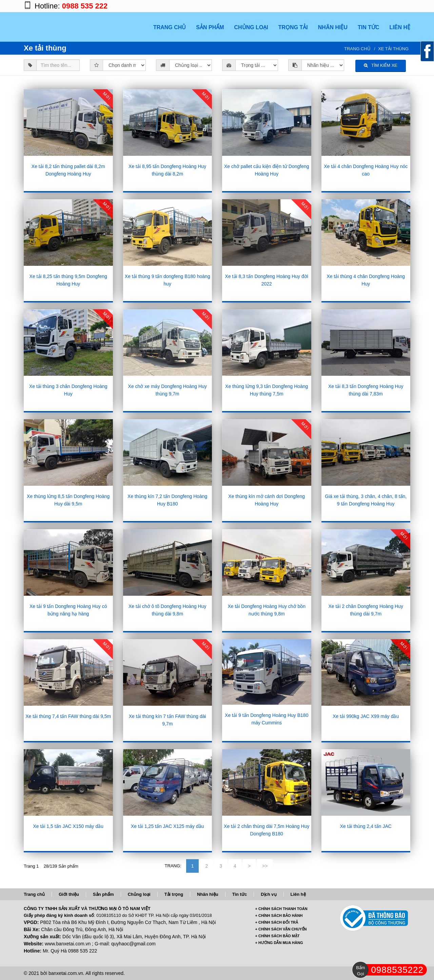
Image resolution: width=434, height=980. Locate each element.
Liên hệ (298, 894)
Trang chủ (357, 49)
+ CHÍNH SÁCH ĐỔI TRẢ (277, 922)
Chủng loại (139, 894)
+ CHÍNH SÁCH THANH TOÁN (281, 909)
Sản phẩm (103, 894)
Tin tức (240, 894)
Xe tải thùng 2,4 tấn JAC (366, 826)
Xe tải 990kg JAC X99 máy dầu (366, 716)
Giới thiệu (69, 894)
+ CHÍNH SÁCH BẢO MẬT (278, 936)
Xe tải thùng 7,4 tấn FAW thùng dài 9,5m (68, 716)
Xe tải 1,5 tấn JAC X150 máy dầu (68, 826)
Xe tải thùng (393, 49)
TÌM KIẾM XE (381, 65)
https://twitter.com (390, 6)
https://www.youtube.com (403, 6)
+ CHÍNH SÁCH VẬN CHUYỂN (281, 929)
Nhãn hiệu (208, 894)
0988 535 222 (85, 6)
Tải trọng (174, 894)
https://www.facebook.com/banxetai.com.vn (363, 6)
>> (265, 866)
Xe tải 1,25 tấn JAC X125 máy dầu (167, 826)
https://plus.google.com (376, 6)
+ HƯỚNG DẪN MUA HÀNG (279, 943)
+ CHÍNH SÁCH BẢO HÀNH (279, 916)
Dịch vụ (269, 894)
